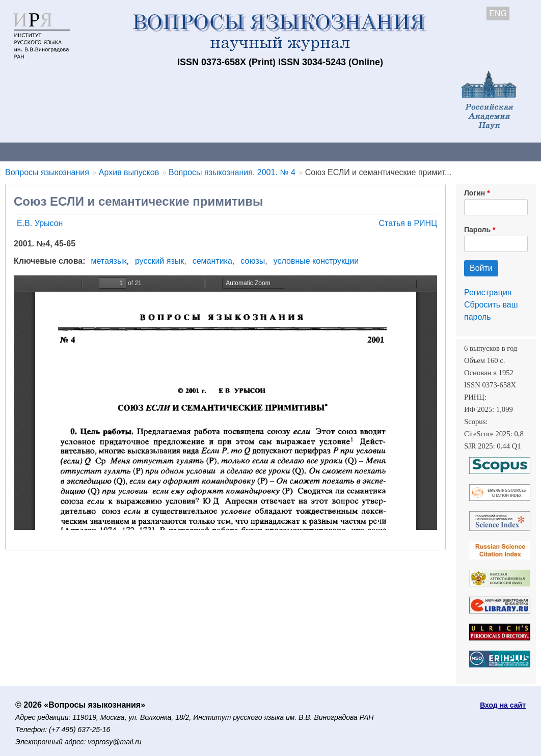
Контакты (89, 151)
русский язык (159, 261)
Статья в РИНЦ (408, 223)
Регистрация (488, 292)
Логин (475, 193)
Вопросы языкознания (47, 172)
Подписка (354, 151)
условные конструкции (316, 261)
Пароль (477, 230)
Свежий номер (207, 151)
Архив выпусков (285, 151)
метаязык (109, 261)
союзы (253, 261)
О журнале (31, 151)
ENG (498, 13)
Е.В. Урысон (40, 223)
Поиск (515, 151)
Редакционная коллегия (438, 151)
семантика (212, 261)
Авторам (144, 151)
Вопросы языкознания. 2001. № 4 (232, 172)
